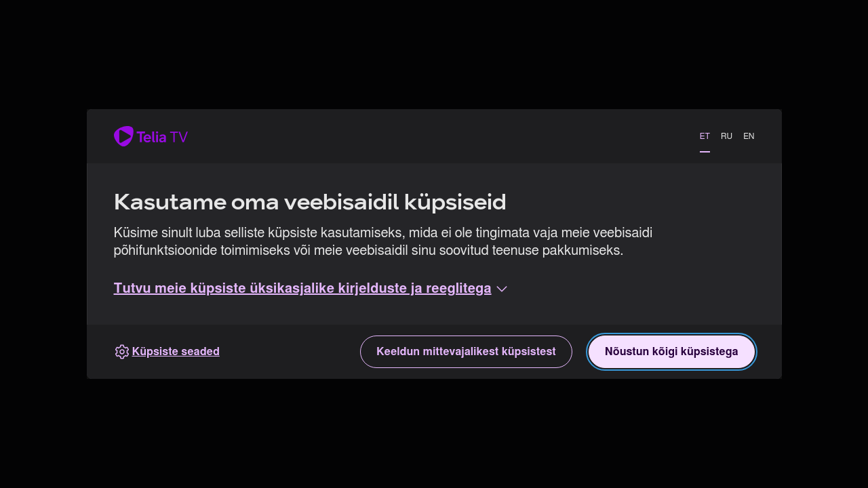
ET (705, 136)
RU (727, 136)
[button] (312, 289)
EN (749, 136)
